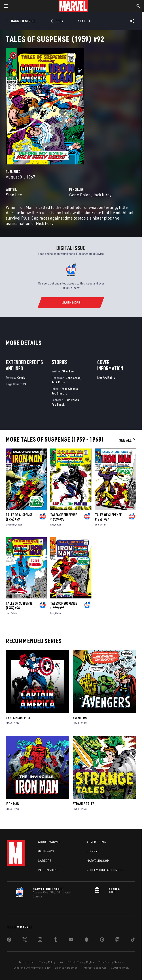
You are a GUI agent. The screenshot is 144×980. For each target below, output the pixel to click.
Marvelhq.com (98, 861)
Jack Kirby (102, 195)
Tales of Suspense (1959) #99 (19, 517)
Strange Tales (83, 804)
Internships (48, 870)
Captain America (18, 718)
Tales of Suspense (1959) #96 (19, 606)
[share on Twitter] (25, 941)
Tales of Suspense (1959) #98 (64, 517)
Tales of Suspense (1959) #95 (64, 606)
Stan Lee (14, 195)
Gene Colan (80, 195)
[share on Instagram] (40, 941)
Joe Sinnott (59, 393)
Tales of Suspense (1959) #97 (108, 517)
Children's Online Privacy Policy (32, 968)
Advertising (96, 842)
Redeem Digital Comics (105, 870)
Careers (45, 861)
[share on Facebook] (9, 941)
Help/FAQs (46, 851)
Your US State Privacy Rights (77, 962)
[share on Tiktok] (133, 941)
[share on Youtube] (71, 941)
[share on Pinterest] (102, 941)
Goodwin (11, 524)
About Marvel (49, 842)
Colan (19, 524)
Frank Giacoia (69, 389)
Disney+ (93, 851)
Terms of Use (27, 962)
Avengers (80, 718)
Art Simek (58, 404)
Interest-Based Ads (95, 968)
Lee (52, 524)
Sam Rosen (72, 400)
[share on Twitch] (117, 941)
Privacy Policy (47, 962)
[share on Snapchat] (87, 941)
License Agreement (67, 968)
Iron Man (13, 804)
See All (127, 440)
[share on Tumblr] (55, 941)
